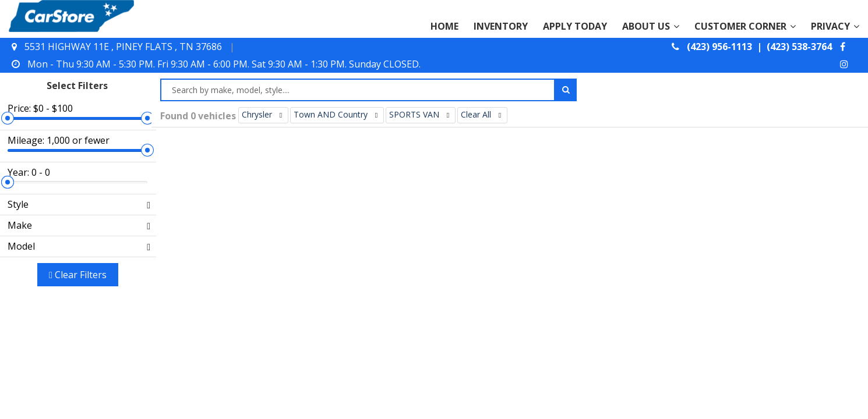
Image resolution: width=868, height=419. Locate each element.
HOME (444, 26)
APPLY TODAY (575, 26)
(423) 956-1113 (721, 47)
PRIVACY (835, 26)
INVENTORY (501, 26)
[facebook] (844, 47)
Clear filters (76, 202)
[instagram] (846, 64)
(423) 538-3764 (799, 47)
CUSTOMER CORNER (745, 26)
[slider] (143, 77)
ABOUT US (651, 26)
